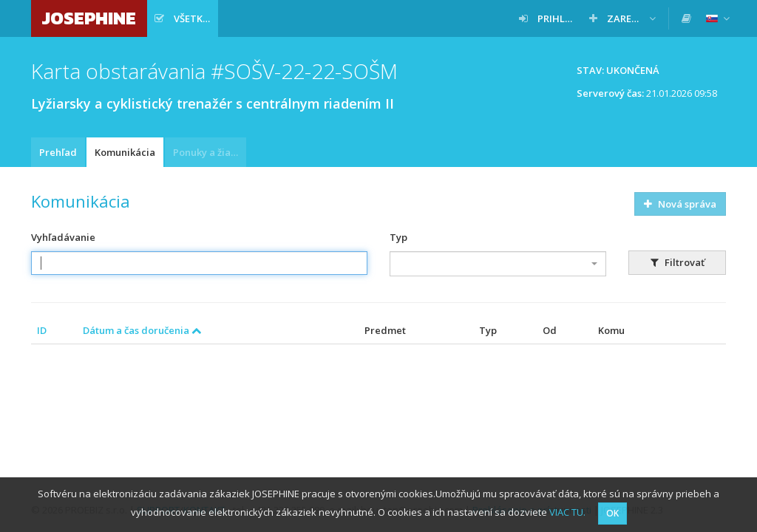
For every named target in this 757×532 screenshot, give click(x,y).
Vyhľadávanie (63, 237)
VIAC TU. (567, 512)
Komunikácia (125, 152)
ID (42, 330)
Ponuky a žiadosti (210, 152)
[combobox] (498, 264)
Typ (398, 237)
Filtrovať (678, 262)
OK (612, 513)
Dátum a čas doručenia (142, 330)
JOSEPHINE (89, 18)
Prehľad (58, 152)
